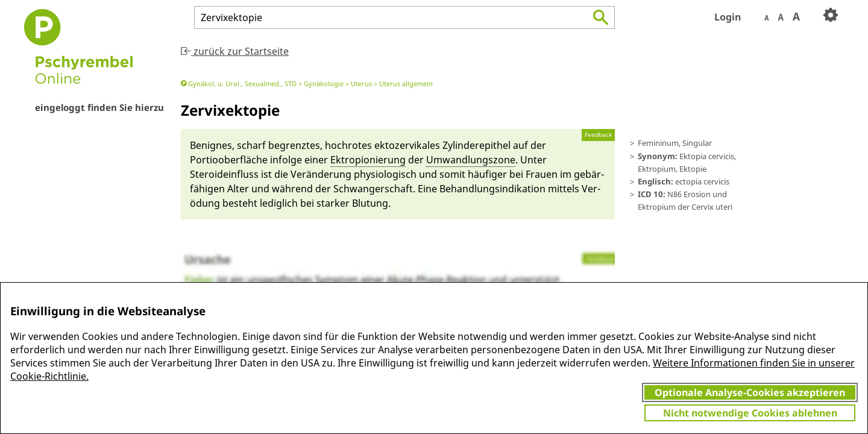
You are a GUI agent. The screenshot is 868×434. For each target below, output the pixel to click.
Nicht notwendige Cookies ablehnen (750, 413)
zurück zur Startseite (235, 51)
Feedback (598, 135)
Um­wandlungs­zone (471, 160)
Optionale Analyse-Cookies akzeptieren (750, 392)
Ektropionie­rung (368, 160)
